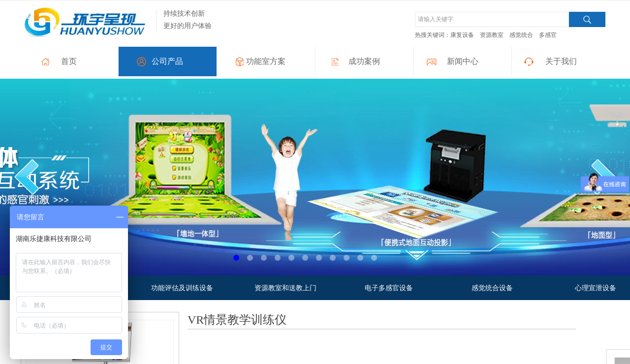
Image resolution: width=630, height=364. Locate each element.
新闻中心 (463, 61)
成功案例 (364, 61)
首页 (69, 61)
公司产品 (167, 61)
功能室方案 (266, 61)
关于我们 (561, 61)
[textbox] (492, 19)
